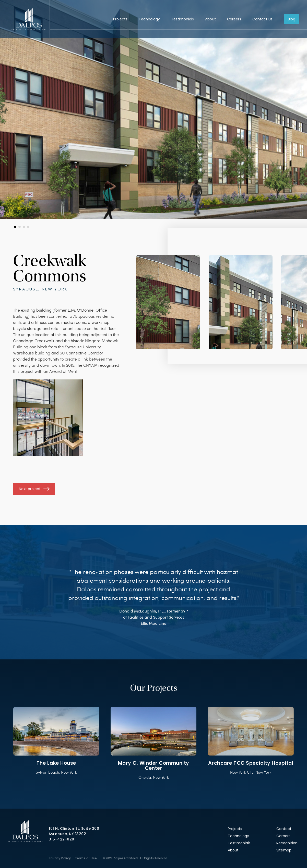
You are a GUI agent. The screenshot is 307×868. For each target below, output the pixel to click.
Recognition (287, 843)
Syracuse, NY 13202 (67, 834)
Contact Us (262, 19)
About (210, 19)
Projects (120, 19)
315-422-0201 (62, 839)
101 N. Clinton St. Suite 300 (74, 828)
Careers (234, 19)
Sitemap (284, 850)
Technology (149, 19)
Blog (292, 19)
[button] (15, 227)
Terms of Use (86, 858)
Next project (30, 489)
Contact (284, 829)
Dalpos (29, 19)
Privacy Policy (60, 858)
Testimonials (182, 19)
